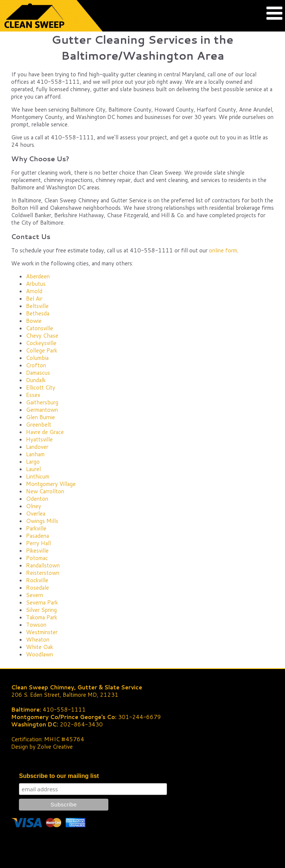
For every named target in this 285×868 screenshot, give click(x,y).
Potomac (37, 558)
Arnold (34, 291)
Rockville (37, 580)
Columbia (37, 358)
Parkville (36, 528)
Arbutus (36, 284)
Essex (33, 395)
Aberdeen (38, 276)
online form (223, 250)
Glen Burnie (40, 417)
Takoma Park (42, 617)
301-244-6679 (140, 717)
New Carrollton (45, 491)
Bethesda (38, 313)
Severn (35, 595)
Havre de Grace (45, 432)
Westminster (42, 632)
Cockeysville (41, 343)
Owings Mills (42, 521)
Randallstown (43, 565)
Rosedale (37, 588)
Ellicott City (41, 387)
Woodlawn (40, 654)
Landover (37, 447)
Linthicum (38, 476)
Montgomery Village (51, 484)
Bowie (34, 321)
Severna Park (42, 602)
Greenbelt (39, 425)
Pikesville (37, 551)
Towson (36, 625)
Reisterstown (43, 573)
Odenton (37, 499)
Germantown (42, 410)
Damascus (38, 373)
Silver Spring (41, 610)
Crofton (36, 365)
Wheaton (38, 640)
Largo (33, 462)
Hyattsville (39, 439)
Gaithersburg (42, 402)
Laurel (33, 469)
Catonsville (40, 328)
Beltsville (37, 306)
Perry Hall (38, 543)
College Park (42, 350)
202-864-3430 (81, 724)
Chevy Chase (42, 336)
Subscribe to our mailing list (59, 776)
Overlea (36, 513)
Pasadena (37, 536)
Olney (34, 506)
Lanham (35, 454)
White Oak (40, 647)
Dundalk (36, 380)
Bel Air (34, 299)
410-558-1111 (64, 710)
